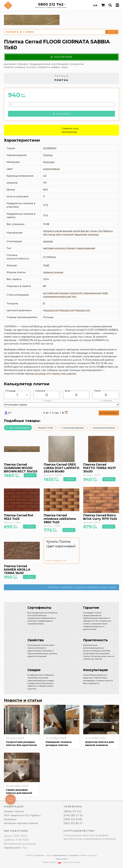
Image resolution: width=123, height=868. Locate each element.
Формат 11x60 (45, 428)
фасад (85, 231)
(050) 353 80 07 (73, 823)
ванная (67, 231)
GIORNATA (50, 148)
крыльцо (93, 234)
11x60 (46, 265)
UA (95, 5)
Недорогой (51, 310)
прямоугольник (53, 272)
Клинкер (49, 162)
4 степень (49, 257)
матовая (48, 248)
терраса (48, 231)
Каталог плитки (14, 811)
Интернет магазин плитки (21, 823)
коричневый (51, 169)
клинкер (73, 855)
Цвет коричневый (19, 428)
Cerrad (40, 855)
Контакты (10, 819)
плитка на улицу (35, 374)
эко (74, 297)
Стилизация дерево (73, 428)
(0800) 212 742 (72, 811)
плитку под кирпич (64, 374)
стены (93, 231)
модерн (64, 293)
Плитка (48, 155)
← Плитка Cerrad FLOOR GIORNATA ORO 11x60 (80, 587)
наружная (80, 234)
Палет (98, 391)
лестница (49, 234)
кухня (76, 231)
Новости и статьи (23, 700)
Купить (112, 32)
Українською (12, 848)
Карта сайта (62, 859)
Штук (68, 391)
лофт (105, 293)
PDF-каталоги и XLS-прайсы (22, 815)
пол (100, 231)
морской (76, 293)
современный (92, 293)
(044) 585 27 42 (73, 815)
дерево (48, 241)
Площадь (11, 391)
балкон (108, 231)
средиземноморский (57, 297)
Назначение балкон (104, 428)
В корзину (62, 114)
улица (58, 231)
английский (51, 293)
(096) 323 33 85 (73, 819)
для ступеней (65, 234)
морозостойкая (65, 248)
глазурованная (85, 248)
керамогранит (60, 855)
